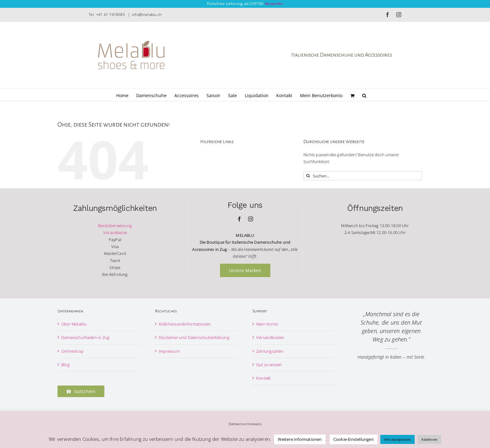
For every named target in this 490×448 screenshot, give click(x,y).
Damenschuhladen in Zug (85, 337)
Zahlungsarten (270, 351)
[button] (364, 95)
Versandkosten (270, 337)
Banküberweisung (115, 226)
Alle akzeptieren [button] (397, 439)
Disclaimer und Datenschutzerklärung (194, 337)
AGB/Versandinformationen (185, 324)
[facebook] (239, 219)
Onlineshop (72, 351)
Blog (65, 365)
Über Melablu (74, 324)
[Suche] (308, 176)
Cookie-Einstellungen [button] (354, 439)
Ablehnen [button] (429, 439)
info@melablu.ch (147, 15)
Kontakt (263, 378)
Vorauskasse (115, 232)
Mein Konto (267, 324)
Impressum (169, 351)
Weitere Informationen (300, 439)
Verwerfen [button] (274, 4)
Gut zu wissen (269, 365)
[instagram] (251, 219)
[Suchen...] (363, 176)
